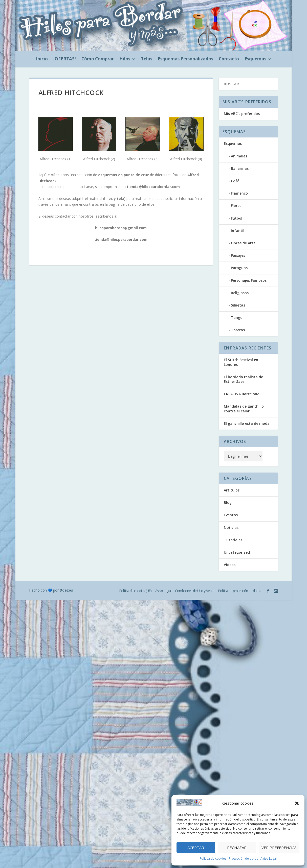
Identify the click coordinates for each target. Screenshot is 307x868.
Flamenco (239, 193)
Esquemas (255, 59)
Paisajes (238, 255)
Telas (147, 59)
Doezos (66, 590)
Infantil (238, 231)
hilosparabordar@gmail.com (121, 228)
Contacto (229, 59)
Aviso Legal (269, 859)
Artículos (232, 490)
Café (235, 181)
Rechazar (237, 848)
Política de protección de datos (239, 591)
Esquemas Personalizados (185, 59)
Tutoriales (233, 540)
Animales (239, 156)
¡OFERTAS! (65, 59)
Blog (228, 502)
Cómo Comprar (98, 59)
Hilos (125, 59)
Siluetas (238, 305)
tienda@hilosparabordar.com (153, 187)
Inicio (42, 59)
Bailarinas (240, 168)
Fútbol (237, 218)
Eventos (231, 515)
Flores (236, 206)
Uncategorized (237, 552)
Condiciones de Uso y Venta (195, 591)
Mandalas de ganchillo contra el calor (244, 408)
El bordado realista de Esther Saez (243, 379)
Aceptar (196, 848)
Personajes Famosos (249, 280)
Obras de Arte (243, 243)
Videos (230, 565)
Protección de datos (243, 859)
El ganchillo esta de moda (247, 423)
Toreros (238, 330)
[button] (297, 803)
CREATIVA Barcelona (242, 394)
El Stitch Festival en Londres (241, 362)
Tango (237, 318)
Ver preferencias (279, 848)
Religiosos (240, 293)
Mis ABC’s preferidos (242, 114)
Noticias (231, 527)
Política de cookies (213, 859)
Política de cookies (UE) (135, 591)
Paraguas (239, 268)
